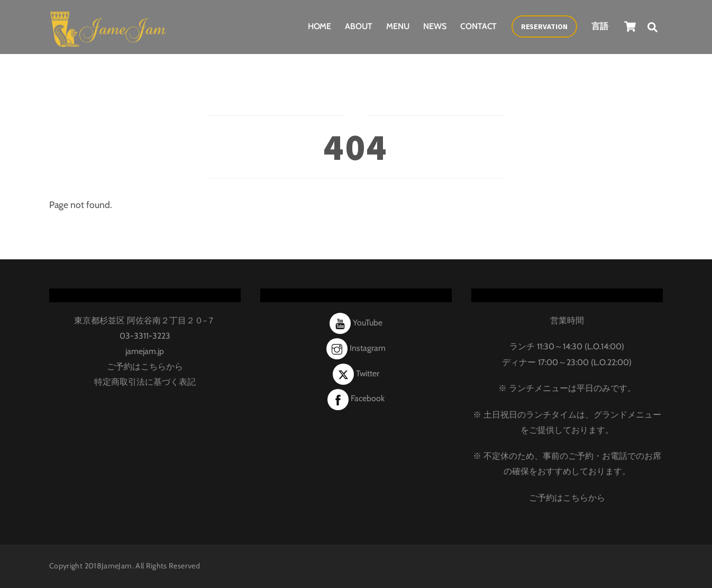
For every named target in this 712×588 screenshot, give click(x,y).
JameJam (117, 566)
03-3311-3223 (145, 336)
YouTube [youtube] (356, 323)
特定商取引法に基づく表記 (145, 382)
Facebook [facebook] (356, 398)
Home (320, 26)
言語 (600, 26)
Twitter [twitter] (356, 373)
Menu (398, 26)
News (435, 26)
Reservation (544, 26)
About (359, 26)
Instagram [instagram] (356, 348)
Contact (478, 26)
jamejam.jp (145, 351)
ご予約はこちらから (145, 367)
